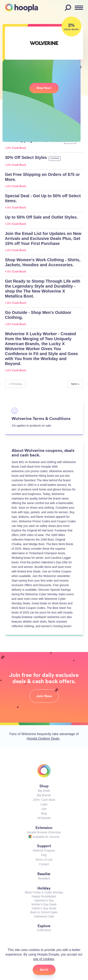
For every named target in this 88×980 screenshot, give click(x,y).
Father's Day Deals (44, 908)
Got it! (44, 970)
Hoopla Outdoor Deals (43, 739)
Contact (44, 864)
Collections (44, 930)
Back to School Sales (44, 912)
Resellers (44, 878)
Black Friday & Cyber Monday (44, 892)
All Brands (44, 818)
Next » (75, 384)
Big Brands (44, 795)
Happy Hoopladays (44, 896)
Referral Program (44, 851)
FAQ (44, 855)
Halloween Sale (44, 916)
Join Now (44, 696)
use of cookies (44, 959)
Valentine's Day (44, 900)
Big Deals (44, 791)
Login (44, 804)
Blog (44, 813)
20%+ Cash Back (44, 800)
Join (44, 809)
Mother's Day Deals (44, 904)
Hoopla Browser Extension (44, 832)
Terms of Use (44, 860)
